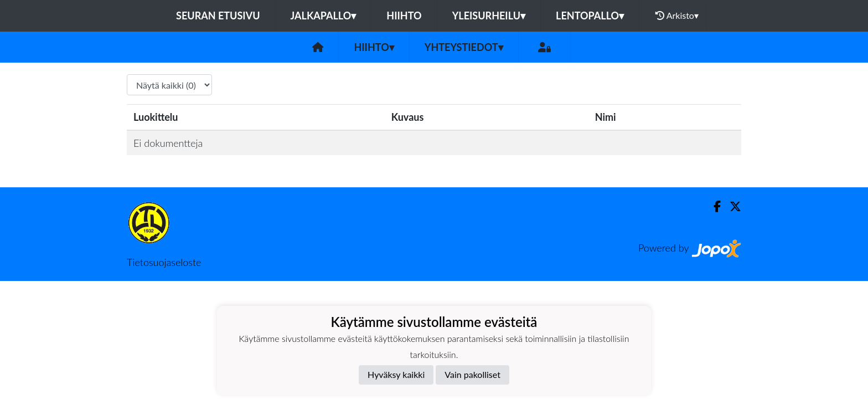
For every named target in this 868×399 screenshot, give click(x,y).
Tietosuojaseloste (164, 262)
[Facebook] (713, 206)
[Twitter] (731, 206)
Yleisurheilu (489, 16)
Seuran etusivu (218, 16)
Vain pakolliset (472, 374)
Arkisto (677, 16)
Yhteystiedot (464, 47)
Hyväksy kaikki (396, 374)
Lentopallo (590, 16)
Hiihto (404, 16)
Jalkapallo (324, 16)
